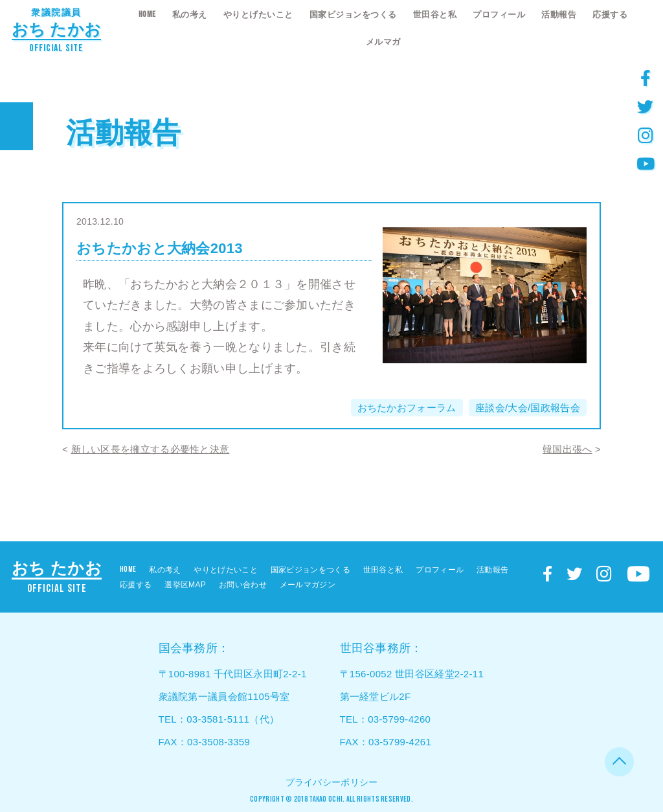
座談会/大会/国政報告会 (528, 408)
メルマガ (383, 42)
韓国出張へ (567, 449)
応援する (610, 15)
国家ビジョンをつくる (353, 15)
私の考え (190, 15)
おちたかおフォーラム (407, 408)
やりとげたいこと (258, 15)
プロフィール (499, 15)
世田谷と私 (435, 15)
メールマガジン (308, 585)
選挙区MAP (185, 585)
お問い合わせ (243, 585)
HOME (147, 14)
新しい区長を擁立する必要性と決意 (151, 449)
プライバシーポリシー (332, 782)
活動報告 (559, 15)
